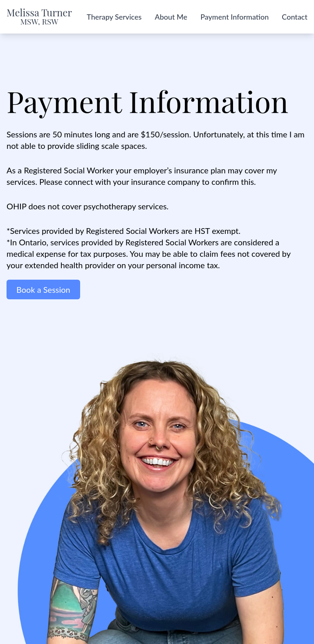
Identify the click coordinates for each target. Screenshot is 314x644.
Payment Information (234, 17)
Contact (295, 17)
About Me (171, 17)
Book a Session (43, 289)
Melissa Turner (39, 17)
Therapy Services (114, 17)
